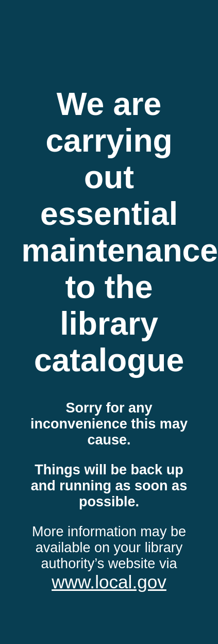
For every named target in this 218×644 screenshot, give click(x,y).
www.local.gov (109, 582)
